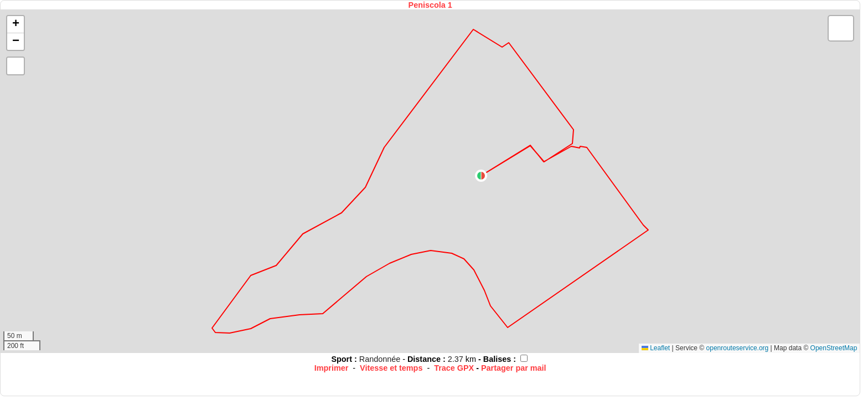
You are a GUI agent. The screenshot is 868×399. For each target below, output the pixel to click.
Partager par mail (514, 368)
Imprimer (332, 368)
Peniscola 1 (430, 5)
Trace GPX (454, 368)
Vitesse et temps (391, 368)
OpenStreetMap (834, 348)
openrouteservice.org (738, 348)
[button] (481, 176)
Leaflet (656, 348)
